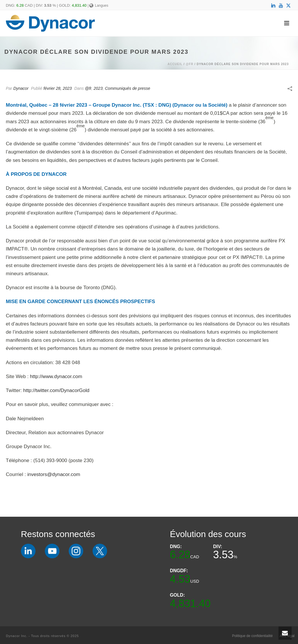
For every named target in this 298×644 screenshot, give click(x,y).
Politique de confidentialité (252, 636)
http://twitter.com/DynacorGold (56, 390)
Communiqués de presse (127, 88)
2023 (98, 88)
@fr (189, 64)
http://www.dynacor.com (56, 376)
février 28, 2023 (57, 88)
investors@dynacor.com (54, 474)
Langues (99, 6)
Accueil (175, 64)
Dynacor (21, 88)
